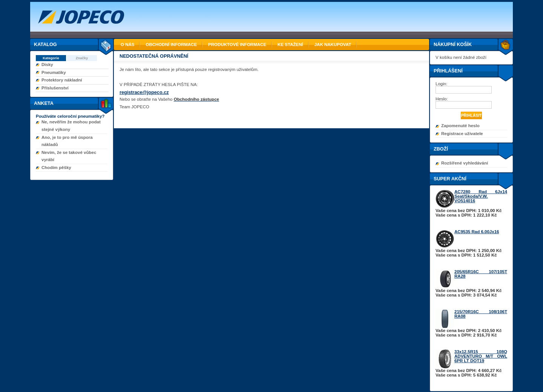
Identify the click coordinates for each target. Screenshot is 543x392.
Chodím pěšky (56, 168)
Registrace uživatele (462, 134)
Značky (82, 58)
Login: (442, 84)
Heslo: (442, 99)
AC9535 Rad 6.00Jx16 (477, 232)
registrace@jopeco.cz (144, 92)
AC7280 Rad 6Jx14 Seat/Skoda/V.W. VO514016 (481, 196)
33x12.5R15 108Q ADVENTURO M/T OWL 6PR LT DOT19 (481, 356)
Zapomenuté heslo (460, 126)
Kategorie (51, 58)
